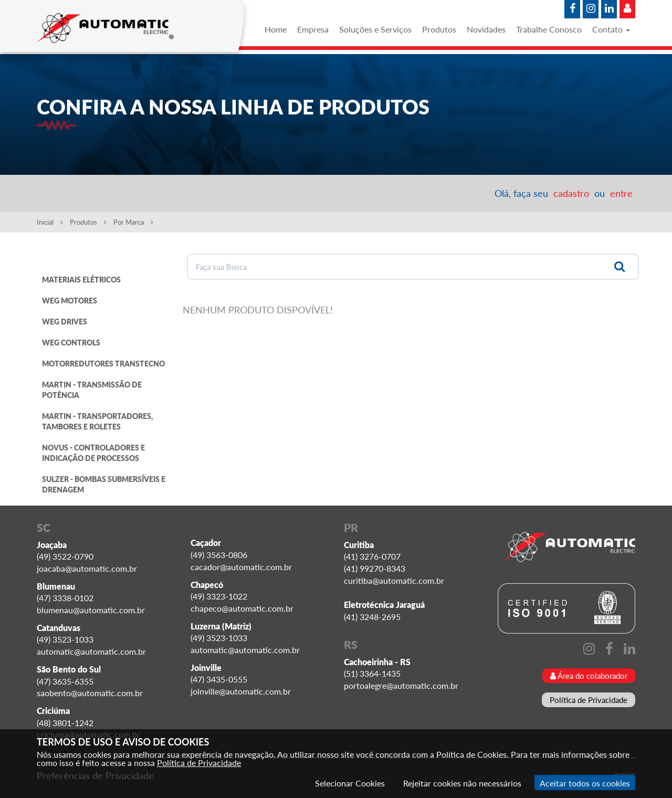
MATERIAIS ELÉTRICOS (81, 280)
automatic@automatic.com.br (91, 651)
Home (276, 29)
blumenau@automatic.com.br (91, 610)
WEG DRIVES (65, 322)
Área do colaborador (589, 676)
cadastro (571, 193)
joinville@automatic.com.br (241, 691)
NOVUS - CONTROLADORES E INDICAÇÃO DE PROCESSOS (93, 453)
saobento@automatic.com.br (90, 693)
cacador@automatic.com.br (241, 567)
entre (621, 193)
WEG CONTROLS (71, 343)
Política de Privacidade (589, 700)
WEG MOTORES (70, 301)
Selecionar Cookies (350, 783)
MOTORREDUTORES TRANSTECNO (103, 364)
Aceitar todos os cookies (585, 783)
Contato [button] (611, 29)
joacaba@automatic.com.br (87, 568)
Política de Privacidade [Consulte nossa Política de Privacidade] (199, 763)
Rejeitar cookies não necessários (462, 783)
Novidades (486, 29)
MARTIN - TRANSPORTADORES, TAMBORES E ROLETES (97, 421)
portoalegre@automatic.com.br (401, 685)
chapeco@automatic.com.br (242, 608)
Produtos (439, 29)
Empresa (313, 29)
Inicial (50, 222)
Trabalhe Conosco (549, 29)
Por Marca (133, 222)
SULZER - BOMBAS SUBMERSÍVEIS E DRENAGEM (104, 484)
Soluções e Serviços (375, 29)
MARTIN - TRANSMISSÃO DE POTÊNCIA (92, 390)
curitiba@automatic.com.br (394, 580)
